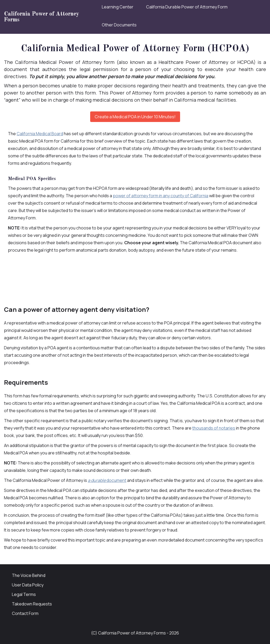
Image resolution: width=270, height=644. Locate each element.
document (107, 480)
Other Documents (119, 25)
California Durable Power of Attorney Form (187, 7)
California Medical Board (40, 134)
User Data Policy (28, 585)
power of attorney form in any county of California (161, 196)
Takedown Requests (32, 604)
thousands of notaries (214, 428)
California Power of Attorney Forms (42, 17)
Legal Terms (24, 594)
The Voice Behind (29, 575)
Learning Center (118, 7)
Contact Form (25, 613)
